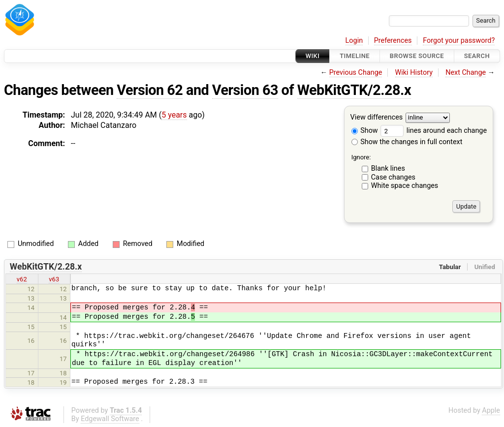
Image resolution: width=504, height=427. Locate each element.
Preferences (393, 41)
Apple (491, 411)
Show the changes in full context (407, 142)
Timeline (355, 56)
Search (477, 56)
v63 (54, 279)
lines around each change (434, 131)
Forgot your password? (459, 41)
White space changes (405, 186)
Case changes (393, 177)
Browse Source (417, 56)
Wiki (313, 56)
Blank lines (388, 168)
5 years (174, 115)
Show (365, 131)
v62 (22, 279)
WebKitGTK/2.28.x (354, 90)
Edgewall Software (110, 419)
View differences (377, 118)
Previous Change (356, 73)
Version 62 (150, 90)
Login (354, 41)
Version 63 (245, 90)
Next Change (466, 73)
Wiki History (414, 73)
